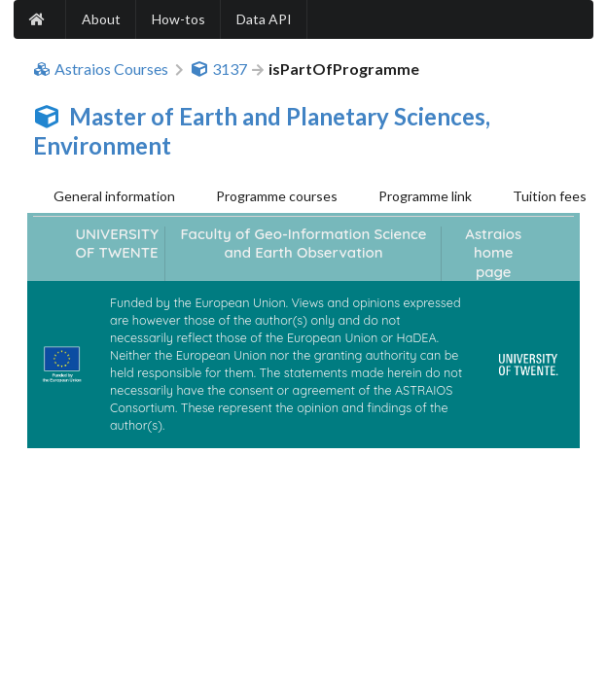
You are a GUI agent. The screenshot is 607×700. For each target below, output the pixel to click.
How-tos (179, 19)
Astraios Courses (101, 69)
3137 (219, 69)
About (101, 19)
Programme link (425, 196)
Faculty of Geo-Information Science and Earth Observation (303, 243)
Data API (264, 19)
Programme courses (277, 196)
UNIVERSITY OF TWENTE (118, 243)
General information (114, 196)
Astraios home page (493, 253)
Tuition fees (550, 196)
